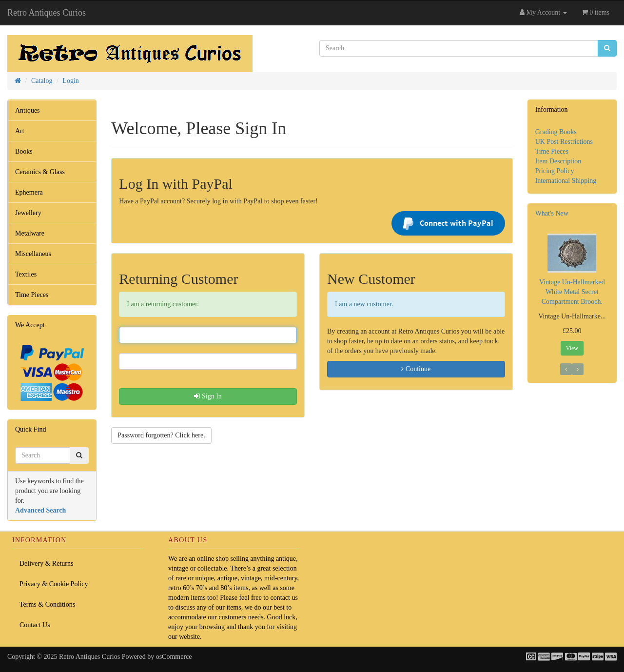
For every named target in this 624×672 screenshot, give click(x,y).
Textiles (26, 274)
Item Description (558, 161)
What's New (552, 213)
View (572, 348)
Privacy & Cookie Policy (54, 584)
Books (24, 151)
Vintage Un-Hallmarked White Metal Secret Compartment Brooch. (572, 292)
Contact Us (35, 625)
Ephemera (29, 192)
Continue (416, 369)
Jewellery (28, 213)
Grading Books (556, 132)
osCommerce (174, 657)
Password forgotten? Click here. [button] (161, 435)
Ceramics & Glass (40, 172)
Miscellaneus (33, 254)
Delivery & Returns (46, 563)
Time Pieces (32, 295)
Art (20, 131)
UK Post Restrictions (564, 142)
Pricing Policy (555, 171)
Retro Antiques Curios (47, 13)
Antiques (28, 110)
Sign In (208, 396)
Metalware (30, 233)
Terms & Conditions (47, 604)
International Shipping (566, 181)
